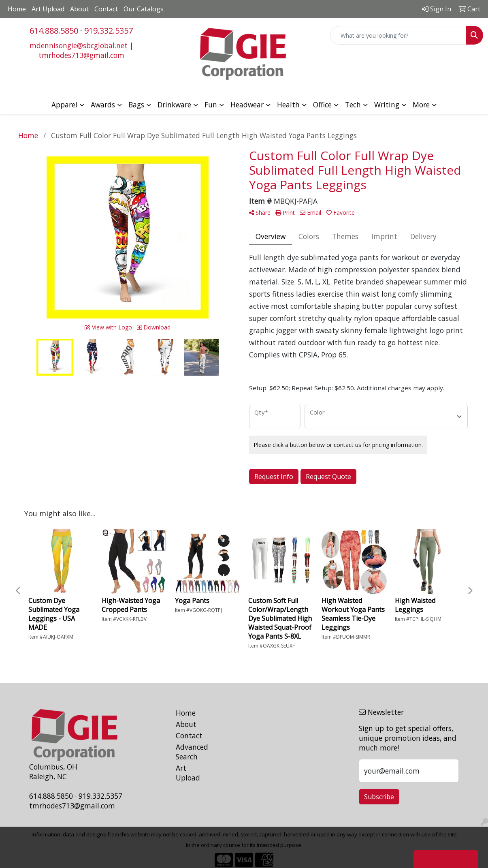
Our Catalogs (144, 9)
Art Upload (48, 9)
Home (17, 9)
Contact (106, 9)
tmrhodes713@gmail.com (81, 55)
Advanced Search (192, 752)
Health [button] (288, 105)
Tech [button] (353, 105)
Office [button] (322, 105)
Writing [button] (387, 105)
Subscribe (379, 797)
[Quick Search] (398, 35)
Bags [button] (136, 105)
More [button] (421, 105)
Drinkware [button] (174, 105)
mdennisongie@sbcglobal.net (79, 45)
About (79, 9)
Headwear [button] (247, 105)
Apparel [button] (64, 105)
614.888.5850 (54, 31)
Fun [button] (211, 105)
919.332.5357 (109, 31)
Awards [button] (103, 105)
